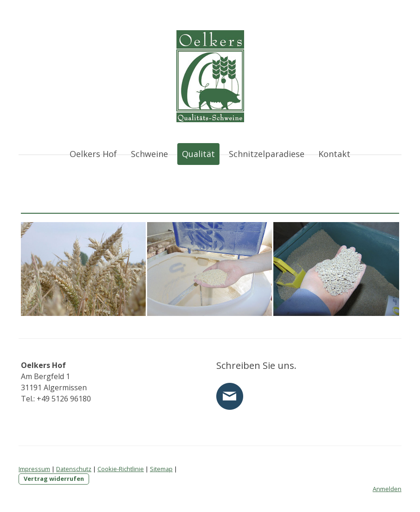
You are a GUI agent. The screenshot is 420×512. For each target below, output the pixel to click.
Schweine (149, 154)
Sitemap (161, 469)
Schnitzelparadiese (267, 154)
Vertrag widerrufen (54, 479)
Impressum (34, 469)
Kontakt (334, 154)
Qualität (198, 154)
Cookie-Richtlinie (121, 469)
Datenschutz (74, 469)
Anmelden (387, 489)
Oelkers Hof (93, 154)
